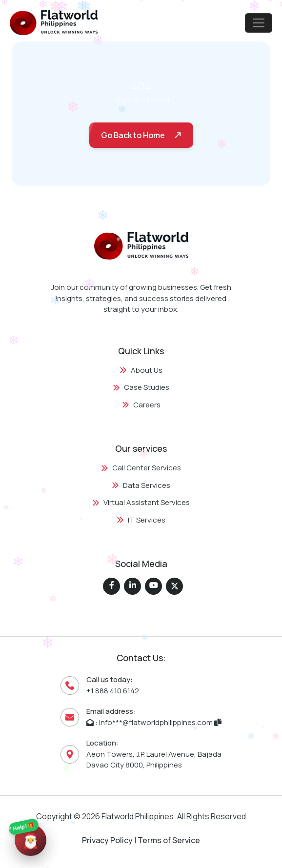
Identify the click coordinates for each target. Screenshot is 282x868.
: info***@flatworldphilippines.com (154, 722)
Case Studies (141, 387)
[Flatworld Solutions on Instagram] (153, 586)
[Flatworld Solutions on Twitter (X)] (174, 586)
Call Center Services (141, 468)
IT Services (141, 520)
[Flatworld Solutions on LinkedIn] (132, 586)
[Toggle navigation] (259, 23)
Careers (141, 405)
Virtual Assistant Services (141, 502)
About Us (141, 370)
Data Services (141, 485)
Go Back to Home (133, 135)
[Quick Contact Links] (30, 838)
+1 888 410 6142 (113, 691)
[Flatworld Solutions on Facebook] (111, 586)
